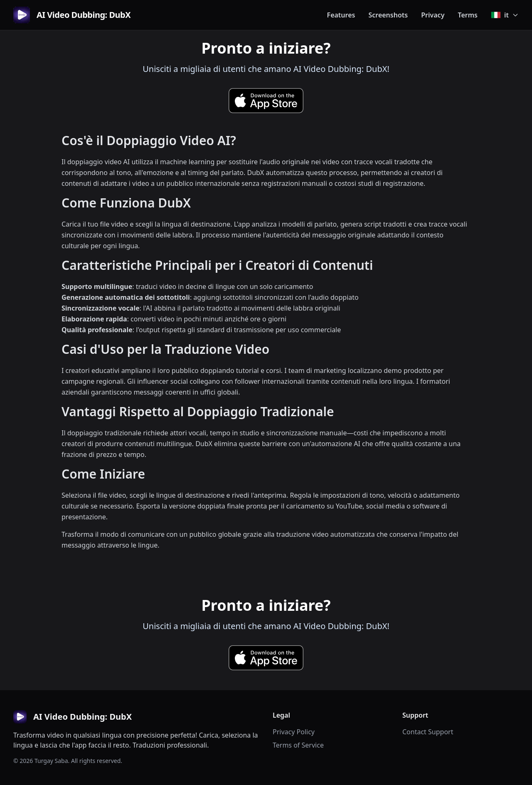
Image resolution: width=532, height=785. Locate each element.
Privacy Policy (294, 732)
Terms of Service (298, 745)
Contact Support (428, 732)
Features (341, 15)
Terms (468, 15)
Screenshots (388, 15)
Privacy (433, 15)
